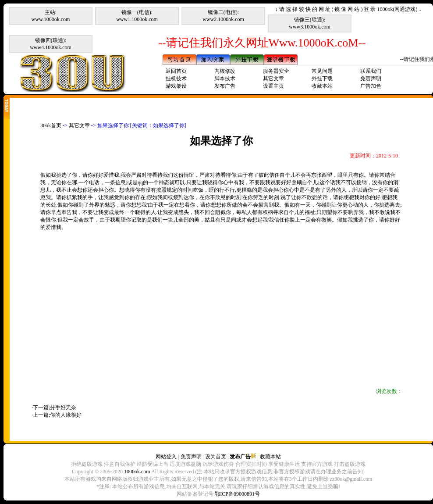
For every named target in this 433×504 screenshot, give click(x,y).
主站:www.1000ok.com (51, 16)
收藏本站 (322, 86)
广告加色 (371, 86)
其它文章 (273, 79)
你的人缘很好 (66, 415)
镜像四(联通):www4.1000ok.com (51, 44)
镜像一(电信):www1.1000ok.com (137, 16)
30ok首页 (51, 125)
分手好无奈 (63, 407)
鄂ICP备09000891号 (237, 494)
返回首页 (176, 71)
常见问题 (322, 71)
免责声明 (371, 79)
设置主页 (273, 86)
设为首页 (216, 457)
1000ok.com (137, 472)
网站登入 (166, 457)
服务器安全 (276, 71)
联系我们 (371, 71)
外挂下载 (322, 79)
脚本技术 (225, 79)
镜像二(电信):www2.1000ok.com (223, 16)
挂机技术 (176, 79)
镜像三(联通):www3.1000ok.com (310, 23)
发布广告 (225, 86)
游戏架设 (176, 86)
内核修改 (225, 71)
